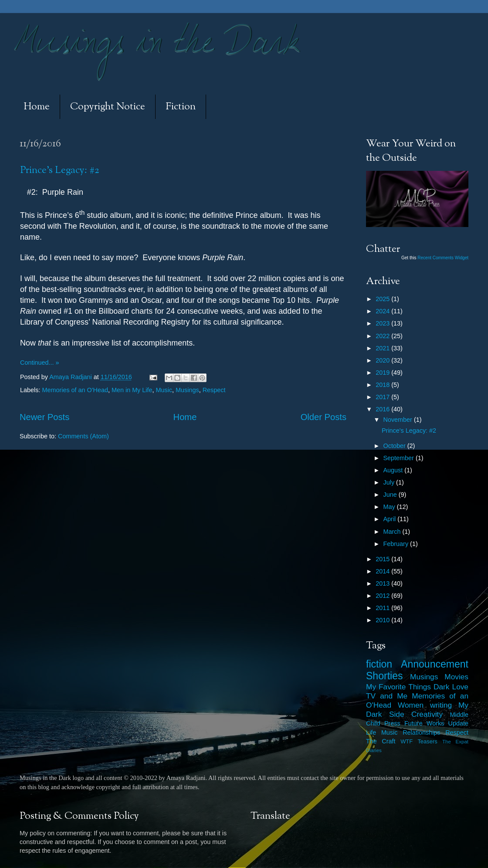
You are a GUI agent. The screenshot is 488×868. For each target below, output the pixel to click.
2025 (383, 299)
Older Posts (324, 417)
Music (164, 390)
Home (37, 107)
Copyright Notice (108, 107)
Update (458, 723)
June (391, 495)
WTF (407, 741)
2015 (383, 559)
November (399, 420)
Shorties (385, 676)
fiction (379, 664)
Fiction (181, 107)
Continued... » (40, 363)
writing (441, 705)
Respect (214, 390)
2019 (383, 373)
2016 (383, 409)
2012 (383, 596)
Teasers (427, 741)
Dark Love (451, 687)
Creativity (427, 714)
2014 (383, 571)
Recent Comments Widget (443, 258)
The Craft (381, 741)
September (400, 458)
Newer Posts (44, 417)
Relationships (421, 732)
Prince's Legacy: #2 (60, 171)
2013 (383, 583)
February (397, 544)
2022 (383, 336)
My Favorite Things (398, 687)
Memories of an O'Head (75, 390)
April (391, 519)
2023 (383, 323)
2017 (383, 397)
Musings (187, 390)
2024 (383, 311)
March (393, 532)
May (390, 507)
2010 (383, 620)
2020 (383, 360)
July (390, 482)
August (394, 470)
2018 (383, 385)
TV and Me (387, 696)
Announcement (435, 664)
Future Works (424, 723)
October (395, 446)
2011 (383, 608)
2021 (383, 348)
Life (371, 732)
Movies (456, 677)
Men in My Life (132, 390)
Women (411, 705)
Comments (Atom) (83, 436)
